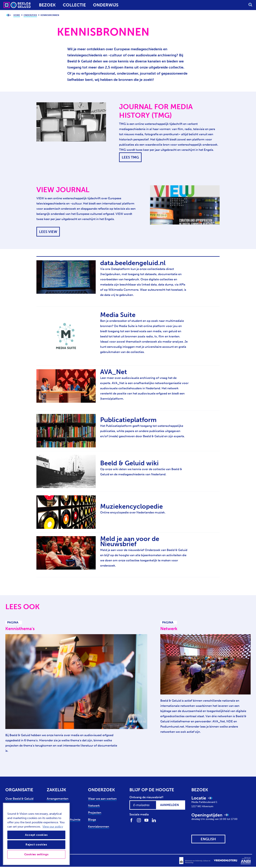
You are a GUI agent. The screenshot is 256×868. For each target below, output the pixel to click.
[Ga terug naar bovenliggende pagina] (8, 15)
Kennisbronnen (99, 826)
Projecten (95, 813)
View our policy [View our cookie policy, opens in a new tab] (53, 827)
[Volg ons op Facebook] (131, 820)
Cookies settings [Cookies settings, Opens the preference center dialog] (36, 854)
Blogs (92, 820)
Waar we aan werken (102, 799)
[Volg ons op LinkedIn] (154, 820)
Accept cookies (36, 835)
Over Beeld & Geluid (19, 799)
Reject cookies (36, 844)
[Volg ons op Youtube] (146, 820)
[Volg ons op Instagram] (139, 820)
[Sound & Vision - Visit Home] (10, 5)
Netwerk (94, 806)
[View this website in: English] (208, 839)
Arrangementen (58, 799)
